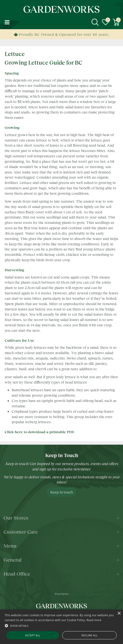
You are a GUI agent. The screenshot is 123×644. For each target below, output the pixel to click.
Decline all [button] (89, 635)
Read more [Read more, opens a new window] (94, 620)
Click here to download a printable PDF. (40, 432)
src (95, 22)
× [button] (119, 614)
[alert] (61, 627)
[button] (61, 625)
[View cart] (116, 22)
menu (7, 22)
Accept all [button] (33, 635)
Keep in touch (62, 492)
